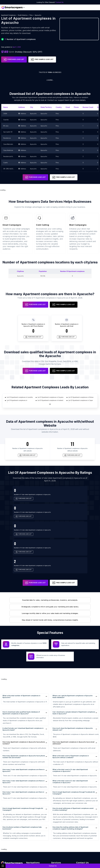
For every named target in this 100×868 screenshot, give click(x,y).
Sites (28, 838)
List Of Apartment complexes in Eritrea (81, 397)
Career (29, 831)
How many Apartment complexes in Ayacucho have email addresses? (73, 700)
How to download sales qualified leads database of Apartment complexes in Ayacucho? (21, 670)
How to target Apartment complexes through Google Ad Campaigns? (23, 767)
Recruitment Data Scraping (62, 835)
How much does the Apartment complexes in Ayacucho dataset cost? (73, 687)
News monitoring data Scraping (60, 839)
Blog (28, 835)
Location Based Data (35, 852)
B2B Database (32, 855)
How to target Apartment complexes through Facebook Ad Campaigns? (74, 750)
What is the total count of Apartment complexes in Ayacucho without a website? (71, 714)
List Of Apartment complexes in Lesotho (20, 397)
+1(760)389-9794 (85, 824)
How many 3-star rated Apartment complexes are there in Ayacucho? (23, 739)
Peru (31, 15)
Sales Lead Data (58, 828)
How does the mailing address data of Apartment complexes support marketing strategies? (70, 785)
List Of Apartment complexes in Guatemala (17, 401)
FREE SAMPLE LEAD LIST (42, 59)
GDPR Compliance (33, 845)
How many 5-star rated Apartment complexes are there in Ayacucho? (23, 728)
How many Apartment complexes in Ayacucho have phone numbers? (24, 700)
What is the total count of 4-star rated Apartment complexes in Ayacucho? (70, 728)
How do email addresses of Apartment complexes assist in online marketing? (73, 767)
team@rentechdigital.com (87, 828)
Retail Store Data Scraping (62, 844)
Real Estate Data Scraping (61, 824)
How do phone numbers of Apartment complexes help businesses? (22, 785)
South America (23, 15)
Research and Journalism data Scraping (61, 849)
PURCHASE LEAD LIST (14, 59)
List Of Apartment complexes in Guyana (50, 397)
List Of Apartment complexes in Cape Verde (81, 401)
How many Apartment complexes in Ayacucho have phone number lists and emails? (24, 714)
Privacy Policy (32, 848)
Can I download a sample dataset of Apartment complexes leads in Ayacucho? (74, 670)
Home (29, 824)
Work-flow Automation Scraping (60, 854)
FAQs (28, 828)
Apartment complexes (9, 15)
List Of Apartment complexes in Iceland (50, 400)
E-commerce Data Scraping (62, 831)
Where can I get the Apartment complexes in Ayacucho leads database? (72, 654)
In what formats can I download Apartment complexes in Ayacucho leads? (23, 687)
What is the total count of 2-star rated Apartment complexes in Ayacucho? (70, 739)
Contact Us (60, 2)
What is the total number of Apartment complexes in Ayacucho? (21, 654)
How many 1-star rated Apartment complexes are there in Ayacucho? (23, 750)
